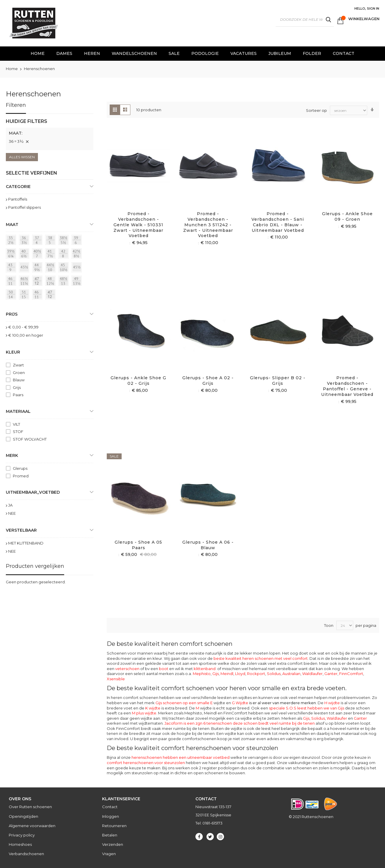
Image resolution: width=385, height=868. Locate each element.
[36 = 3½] (25, 241)
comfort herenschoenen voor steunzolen (146, 763)
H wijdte (332, 703)
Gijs (216, 674)
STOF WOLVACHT (30, 439)
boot (164, 669)
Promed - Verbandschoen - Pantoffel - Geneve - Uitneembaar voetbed (347, 386)
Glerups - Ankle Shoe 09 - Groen (347, 216)
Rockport (256, 674)
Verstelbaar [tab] (21, 530)
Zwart (18, 365)
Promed (21, 476)
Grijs (17, 387)
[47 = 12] (38, 282)
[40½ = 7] (38, 255)
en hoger (26, 335)
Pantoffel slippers (24, 207)
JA (10, 505)
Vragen (109, 854)
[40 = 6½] (25, 255)
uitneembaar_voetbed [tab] (33, 492)
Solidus (274, 674)
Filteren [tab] (16, 105)
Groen (19, 373)
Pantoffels (18, 199)
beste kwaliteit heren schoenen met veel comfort (261, 658)
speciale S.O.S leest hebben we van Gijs (307, 708)
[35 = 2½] (12, 241)
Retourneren (114, 826)
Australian (291, 674)
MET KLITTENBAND (26, 543)
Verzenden (113, 844)
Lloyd (240, 674)
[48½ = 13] (64, 282)
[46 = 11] (12, 282)
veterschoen (127, 669)
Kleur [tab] (13, 352)
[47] (51, 295)
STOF (18, 432)
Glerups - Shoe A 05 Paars (138, 545)
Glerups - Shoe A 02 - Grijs (208, 381)
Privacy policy (22, 835)
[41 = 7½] (51, 255)
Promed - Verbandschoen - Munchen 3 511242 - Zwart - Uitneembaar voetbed (208, 225)
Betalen (110, 835)
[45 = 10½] (64, 268)
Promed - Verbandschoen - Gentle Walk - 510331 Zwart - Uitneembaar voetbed (138, 225)
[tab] (50, 134)
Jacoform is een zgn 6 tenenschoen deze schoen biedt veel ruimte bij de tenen (240, 723)
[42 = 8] (64, 255)
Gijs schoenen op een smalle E (184, 703)
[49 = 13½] (78, 282)
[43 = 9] (12, 268)
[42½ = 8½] (78, 255)
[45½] (78, 268)
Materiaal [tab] (18, 411)
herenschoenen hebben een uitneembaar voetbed (181, 757)
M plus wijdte (144, 713)
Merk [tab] (12, 455)
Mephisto (202, 674)
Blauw (19, 380)
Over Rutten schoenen (30, 807)
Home (12, 69)
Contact (110, 807)
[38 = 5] (51, 241)
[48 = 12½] (51, 282)
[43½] (25, 268)
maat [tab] (12, 225)
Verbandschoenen (26, 854)
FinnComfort (351, 674)
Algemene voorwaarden (32, 826)
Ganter (331, 674)
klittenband (205, 669)
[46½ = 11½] (25, 282)
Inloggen (111, 816)
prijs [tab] (12, 314)
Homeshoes (20, 844)
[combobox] (305, 20)
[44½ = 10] (51, 268)
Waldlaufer (312, 674)
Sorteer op (316, 110)
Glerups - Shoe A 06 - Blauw (208, 545)
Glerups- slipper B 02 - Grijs (278, 381)
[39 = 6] (78, 241)
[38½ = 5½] (64, 241)
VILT (16, 424)
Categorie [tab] (18, 187)
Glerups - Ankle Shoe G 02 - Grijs (138, 381)
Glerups (20, 468)
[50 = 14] (12, 295)
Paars (18, 395)
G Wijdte (274, 703)
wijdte (204, 708)
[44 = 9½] (38, 268)
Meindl (227, 674)
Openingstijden (23, 816)
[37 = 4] (38, 241)
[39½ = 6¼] (12, 255)
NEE (12, 513)
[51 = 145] (25, 295)
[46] (38, 295)
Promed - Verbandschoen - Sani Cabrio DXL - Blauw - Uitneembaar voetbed (278, 222)
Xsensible (116, 679)
